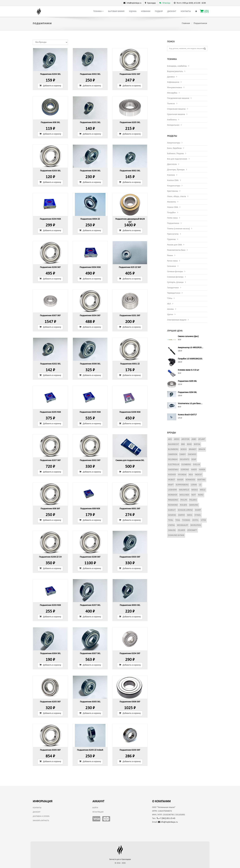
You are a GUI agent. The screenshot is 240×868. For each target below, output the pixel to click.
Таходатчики (173, 288)
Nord (201, 495)
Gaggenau (173, 470)
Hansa (202, 470)
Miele (203, 490)
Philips (184, 500)
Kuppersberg (182, 485)
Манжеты (172, 202)
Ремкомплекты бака (176, 250)
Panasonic (173, 500)
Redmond (173, 505)
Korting (201, 480)
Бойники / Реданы (175, 154)
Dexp (194, 460)
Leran (194, 485)
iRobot (172, 480)
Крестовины (173, 191)
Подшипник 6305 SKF (50, 750)
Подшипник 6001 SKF (130, 509)
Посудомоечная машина (178, 98)
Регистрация (98, 812)
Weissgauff (183, 525)
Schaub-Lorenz (185, 510)
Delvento (185, 460)
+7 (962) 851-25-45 (166, 818)
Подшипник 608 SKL (50, 123)
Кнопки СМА (173, 180)
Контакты (186, 11)
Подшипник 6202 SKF (130, 74)
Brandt (193, 449)
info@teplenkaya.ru (168, 822)
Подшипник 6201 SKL (90, 123)
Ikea (191, 475)
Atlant (202, 439)
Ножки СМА (173, 207)
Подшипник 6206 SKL (90, 171)
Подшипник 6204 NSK (50, 219)
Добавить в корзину (50, 86)
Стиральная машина (176, 109)
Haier (194, 470)
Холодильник (173, 125)
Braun (202, 449)
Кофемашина (173, 82)
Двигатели (172, 164)
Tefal (171, 520)
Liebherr (172, 490)
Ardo (177, 439)
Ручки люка (172, 261)
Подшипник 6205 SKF (50, 702)
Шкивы (170, 309)
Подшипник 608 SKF (50, 509)
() (204, 11)
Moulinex (184, 495)
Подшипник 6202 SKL (50, 364)
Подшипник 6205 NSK (50, 412)
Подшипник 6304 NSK (90, 267)
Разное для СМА (174, 245)
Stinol (198, 515)
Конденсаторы (174, 186)
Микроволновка (175, 88)
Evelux (197, 465)
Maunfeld (184, 490)
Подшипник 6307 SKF (50, 316)
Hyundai (182, 475)
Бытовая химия (116, 11)
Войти (95, 808)
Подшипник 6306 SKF (130, 702)
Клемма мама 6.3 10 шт (188, 370)
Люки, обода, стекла (177, 197)
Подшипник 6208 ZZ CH (50, 557)
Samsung (194, 505)
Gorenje (185, 470)
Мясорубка (172, 93)
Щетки (170, 315)
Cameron (173, 454)
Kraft (171, 485)
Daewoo (192, 454)
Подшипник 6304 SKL (50, 654)
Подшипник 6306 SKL (90, 364)
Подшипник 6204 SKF (130, 654)
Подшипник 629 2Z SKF (130, 267)
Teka (178, 520)
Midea (195, 490)
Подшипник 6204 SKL (50, 74)
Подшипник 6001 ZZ (130, 364)
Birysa (197, 444)
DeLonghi (173, 460)
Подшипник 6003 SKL (130, 605)
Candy (183, 454)
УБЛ (169, 304)
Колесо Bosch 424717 (187, 415)
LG (200, 485)
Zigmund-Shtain (176, 535)
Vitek (203, 520)
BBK (183, 444)
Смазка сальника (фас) (188, 336)
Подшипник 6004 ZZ (90, 219)
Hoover (172, 475)
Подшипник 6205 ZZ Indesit (90, 750)
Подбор (159, 11)
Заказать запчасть (41, 821)
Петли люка (172, 218)
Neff (194, 495)
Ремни (170, 256)
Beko (189, 444)
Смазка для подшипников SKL (130, 460)
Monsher (173, 495)
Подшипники (173, 223)
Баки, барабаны (174, 148)
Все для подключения (177, 159)
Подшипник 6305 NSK (90, 412)
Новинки (146, 11)
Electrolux (174, 465)
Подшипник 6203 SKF (130, 750)
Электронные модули (177, 320)
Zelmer (181, 530)
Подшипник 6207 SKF (50, 460)
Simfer (181, 515)
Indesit (199, 475)
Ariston (185, 439)
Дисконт (172, 11)
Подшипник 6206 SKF (50, 267)
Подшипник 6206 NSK (130, 412)
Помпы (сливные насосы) (178, 229)
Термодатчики (174, 293)
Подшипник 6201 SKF (130, 316)
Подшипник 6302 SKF (90, 460)
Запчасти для (120, 859)
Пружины (171, 239)
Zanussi (172, 530)
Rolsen (183, 505)
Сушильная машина (176, 114)
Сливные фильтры (175, 277)
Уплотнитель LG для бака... (190, 404)
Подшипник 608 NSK (90, 509)
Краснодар (151, 3)
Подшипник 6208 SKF (90, 557)
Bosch (184, 449)
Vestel (195, 520)
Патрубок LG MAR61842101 (190, 359)
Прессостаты (173, 234)
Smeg (190, 515)
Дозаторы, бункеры (176, 170)
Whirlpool (196, 525)
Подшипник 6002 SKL (130, 171)
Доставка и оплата (41, 816)
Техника (98, 11)
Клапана (171, 175)
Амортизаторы (174, 143)
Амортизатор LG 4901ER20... (191, 348)
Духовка (171, 77)
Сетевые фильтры (175, 272)
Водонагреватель (175, 71)
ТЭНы (170, 298)
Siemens (172, 515)
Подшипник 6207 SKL (90, 605)
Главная (186, 23)
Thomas (186, 520)
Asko (194, 439)
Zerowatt (192, 530)
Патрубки (171, 213)
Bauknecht (173, 444)
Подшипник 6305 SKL (90, 702)
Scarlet (172, 510)
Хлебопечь (172, 120)
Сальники (172, 266)
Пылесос (171, 104)
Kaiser (180, 480)
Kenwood (190, 480)
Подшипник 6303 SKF (130, 557)
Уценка (133, 11)
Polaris (193, 500)
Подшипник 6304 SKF (90, 316)
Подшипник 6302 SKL (90, 74)
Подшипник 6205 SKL (130, 123)
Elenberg (186, 465)
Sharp (198, 510)
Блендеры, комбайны (177, 66)
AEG (170, 439)
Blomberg (173, 449)
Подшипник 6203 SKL (50, 171)
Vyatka (171, 525)
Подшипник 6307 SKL (90, 654)
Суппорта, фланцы (175, 282)
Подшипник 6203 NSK (50, 605)
